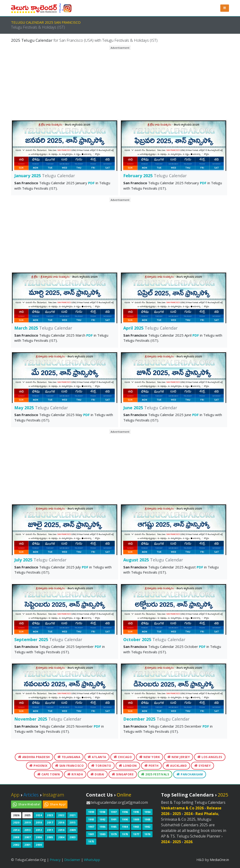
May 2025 (41, 408)
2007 (27, 837)
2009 (72, 830)
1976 (147, 834)
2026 (16, 815)
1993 (91, 819)
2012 (39, 830)
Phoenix (38, 766)
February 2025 (155, 176)
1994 (147, 812)
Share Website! (29, 804)
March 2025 (43, 328)
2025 (27, 815)
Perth (152, 766)
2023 (50, 815)
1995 (136, 812)
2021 (72, 815)
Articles (31, 795)
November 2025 (48, 719)
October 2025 (154, 639)
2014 (16, 830)
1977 (136, 834)
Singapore (123, 774)
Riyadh (75, 774)
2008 (16, 837)
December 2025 (156, 719)
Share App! (58, 804)
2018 (39, 822)
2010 (61, 830)
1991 (114, 819)
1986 (102, 827)
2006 (39, 837)
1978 (125, 834)
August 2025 (153, 560)
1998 (102, 812)
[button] (225, 8)
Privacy (55, 860)
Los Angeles (210, 757)
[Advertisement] (120, 83)
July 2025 (40, 560)
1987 (91, 827)
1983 (136, 827)
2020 (16, 822)
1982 (147, 827)
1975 (91, 841)
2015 (72, 822)
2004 (61, 837)
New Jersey (179, 757)
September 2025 (48, 639)
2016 (61, 822)
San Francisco (69, 766)
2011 (50, 830)
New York (150, 757)
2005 (50, 837)
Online (124, 795)
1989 (136, 819)
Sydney (202, 766)
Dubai (97, 774)
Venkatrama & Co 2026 (182, 808)
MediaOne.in (219, 860)
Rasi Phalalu (207, 814)
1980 (102, 834)
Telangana (69, 757)
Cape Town (49, 774)
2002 (16, 845)
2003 (72, 837)
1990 (125, 819)
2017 (50, 822)
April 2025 (150, 328)
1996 (125, 812)
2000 (39, 845)
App (15, 795)
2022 (61, 815)
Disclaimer (72, 860)
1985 (114, 827)
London (128, 766)
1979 (114, 834)
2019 (27, 822)
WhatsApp (92, 860)
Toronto (101, 766)
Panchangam (190, 774)
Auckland (176, 766)
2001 (27, 845)
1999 (91, 812)
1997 (114, 812)
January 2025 (45, 176)
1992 (102, 819)
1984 (125, 827)
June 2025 (150, 408)
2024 (39, 815)
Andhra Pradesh (34, 757)
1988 (147, 819)
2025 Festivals (155, 774)
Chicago (123, 757)
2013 (27, 830)
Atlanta (97, 757)
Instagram (53, 795)
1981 (91, 834)
